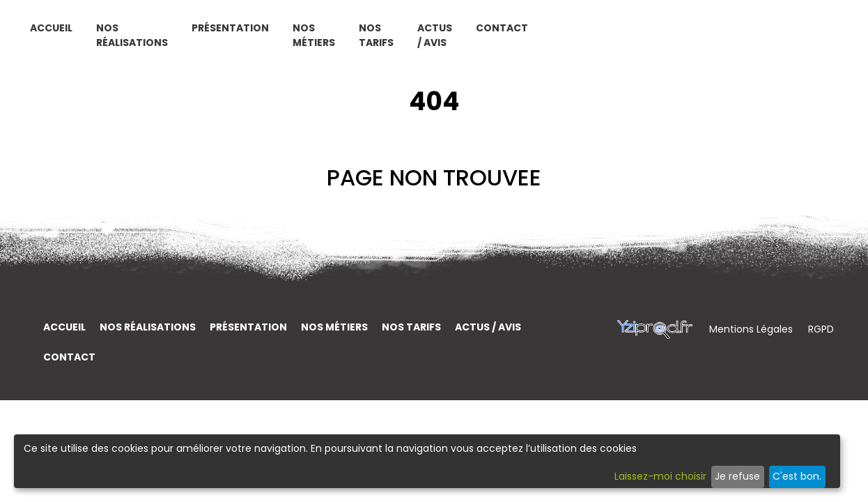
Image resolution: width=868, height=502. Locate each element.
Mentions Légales (752, 329)
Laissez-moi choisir (660, 476)
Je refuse (737, 476)
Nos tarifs (605, 40)
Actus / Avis (689, 40)
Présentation (437, 33)
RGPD (821, 329)
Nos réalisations (317, 40)
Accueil (237, 33)
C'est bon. (797, 476)
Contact (783, 33)
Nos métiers (521, 40)
